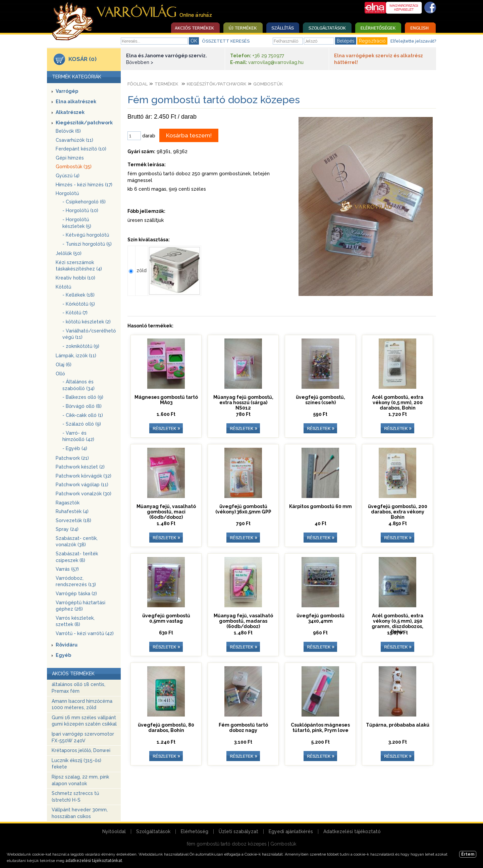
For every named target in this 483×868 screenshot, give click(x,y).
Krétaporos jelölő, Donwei (81, 750)
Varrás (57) (67, 569)
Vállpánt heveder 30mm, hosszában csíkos (80, 813)
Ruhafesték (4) (72, 511)
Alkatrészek (70, 112)
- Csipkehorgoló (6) (84, 202)
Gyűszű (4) (68, 176)
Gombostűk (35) (74, 167)
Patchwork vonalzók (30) (84, 494)
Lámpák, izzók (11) (76, 356)
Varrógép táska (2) (76, 594)
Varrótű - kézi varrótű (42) (85, 633)
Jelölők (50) (69, 253)
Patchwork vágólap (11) (82, 485)
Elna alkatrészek (76, 102)
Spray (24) (67, 529)
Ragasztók (68, 503)
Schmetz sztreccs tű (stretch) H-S (75, 797)
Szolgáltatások (153, 831)
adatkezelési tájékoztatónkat (94, 861)
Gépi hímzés (70, 158)
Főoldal (138, 84)
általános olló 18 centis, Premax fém (78, 688)
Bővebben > (140, 62)
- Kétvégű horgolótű (86, 235)
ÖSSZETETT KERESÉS (226, 41)
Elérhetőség (195, 831)
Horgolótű (67, 193)
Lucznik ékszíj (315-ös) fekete (76, 764)
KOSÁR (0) (83, 59)
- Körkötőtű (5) (79, 304)
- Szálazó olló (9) (82, 424)
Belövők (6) (68, 131)
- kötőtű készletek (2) (87, 322)
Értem (468, 854)
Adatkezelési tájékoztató (352, 831)
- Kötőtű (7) (75, 313)
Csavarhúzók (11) (74, 140)
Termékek (166, 84)
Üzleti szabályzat (238, 831)
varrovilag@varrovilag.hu (276, 62)
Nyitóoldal (114, 831)
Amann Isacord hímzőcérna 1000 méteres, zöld (82, 704)
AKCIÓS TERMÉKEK (73, 674)
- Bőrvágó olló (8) (82, 406)
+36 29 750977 (268, 56)
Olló (60, 374)
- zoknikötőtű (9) (81, 346)
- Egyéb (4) (75, 448)
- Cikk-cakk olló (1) (83, 415)
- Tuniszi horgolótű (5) (87, 244)
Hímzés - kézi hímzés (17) (84, 185)
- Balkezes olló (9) (83, 397)
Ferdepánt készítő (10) (81, 149)
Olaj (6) (64, 365)
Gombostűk (268, 84)
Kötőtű (63, 287)
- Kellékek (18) (78, 295)
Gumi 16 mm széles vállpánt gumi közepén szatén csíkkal (84, 721)
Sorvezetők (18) (73, 520)
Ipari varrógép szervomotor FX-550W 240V (83, 737)
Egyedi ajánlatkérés (291, 831)
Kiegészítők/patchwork (84, 123)
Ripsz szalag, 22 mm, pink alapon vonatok (80, 780)
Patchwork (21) (72, 458)
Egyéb (63, 655)
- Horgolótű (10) (80, 210)
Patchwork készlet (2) (80, 467)
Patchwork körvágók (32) (84, 476)
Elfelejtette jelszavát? (413, 41)
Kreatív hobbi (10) (75, 278)
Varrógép (67, 91)
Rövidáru (67, 645)
